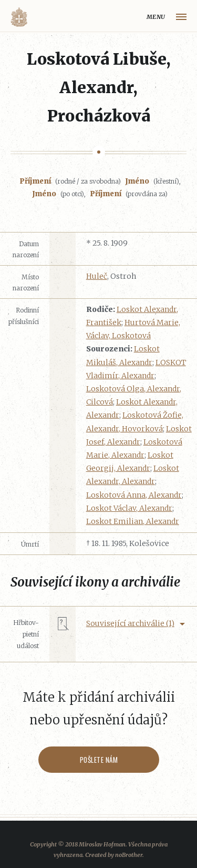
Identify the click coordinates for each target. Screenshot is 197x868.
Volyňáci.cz (19, 17)
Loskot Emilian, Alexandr (133, 521)
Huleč (97, 276)
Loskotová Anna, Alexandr (134, 495)
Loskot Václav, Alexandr (129, 508)
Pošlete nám (98, 760)
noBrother (129, 855)
